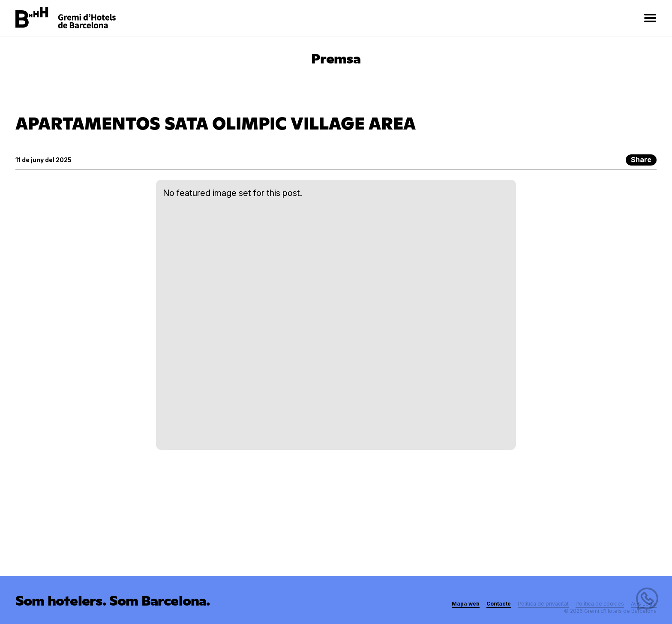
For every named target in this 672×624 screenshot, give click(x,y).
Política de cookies (600, 604)
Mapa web (466, 604)
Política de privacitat (543, 604)
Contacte (499, 604)
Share (641, 160)
